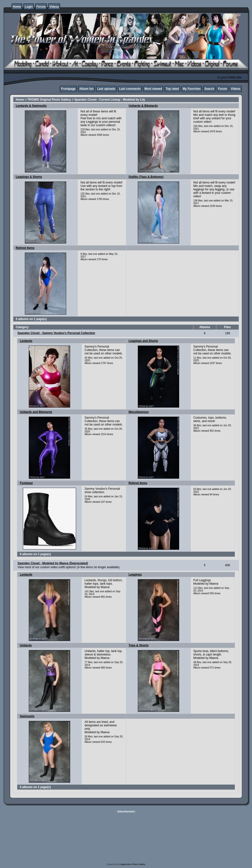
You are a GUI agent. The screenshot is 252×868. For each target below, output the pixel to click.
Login (29, 7)
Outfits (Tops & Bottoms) (146, 177)
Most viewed (153, 89)
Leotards (26, 341)
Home (17, 7)
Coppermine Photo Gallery (132, 864)
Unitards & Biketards (143, 106)
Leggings (135, 575)
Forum (41, 7)
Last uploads (106, 89)
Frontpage (68, 89)
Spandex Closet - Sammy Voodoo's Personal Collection (56, 333)
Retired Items (25, 248)
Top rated (172, 89)
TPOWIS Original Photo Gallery (49, 100)
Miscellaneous (139, 412)
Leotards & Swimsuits (31, 106)
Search (209, 89)
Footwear (26, 483)
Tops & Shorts (139, 645)
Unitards (26, 645)
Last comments (130, 89)
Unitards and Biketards (36, 412)
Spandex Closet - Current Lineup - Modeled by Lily (110, 100)
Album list (86, 89)
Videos (54, 7)
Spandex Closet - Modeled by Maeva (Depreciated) (53, 563)
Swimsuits (27, 716)
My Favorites (192, 89)
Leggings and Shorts (143, 341)
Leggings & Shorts (29, 177)
